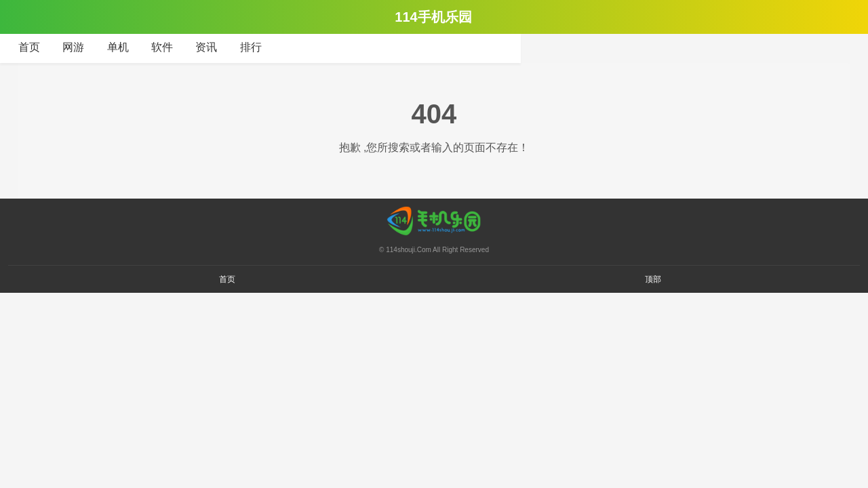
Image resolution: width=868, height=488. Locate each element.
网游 (73, 47)
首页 (29, 47)
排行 (251, 47)
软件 (162, 47)
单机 (118, 47)
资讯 (206, 47)
